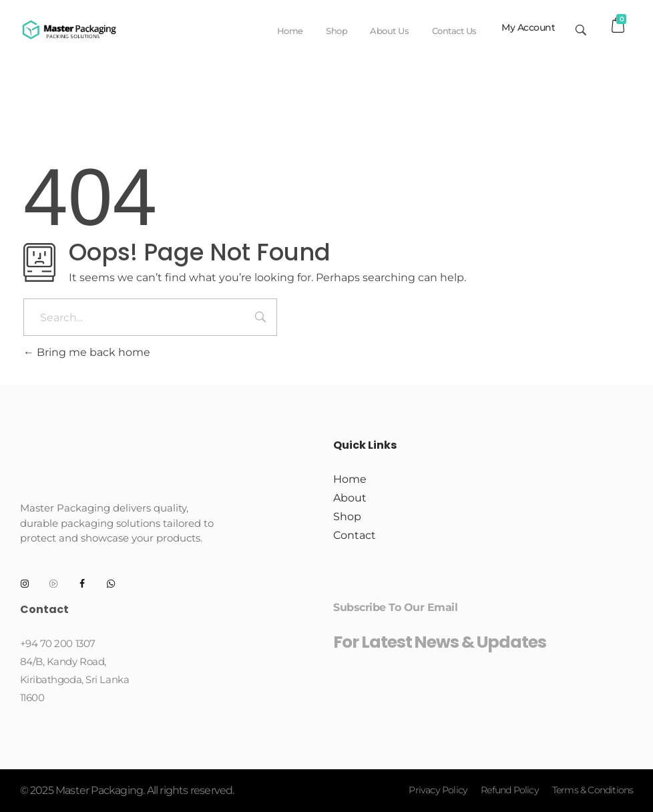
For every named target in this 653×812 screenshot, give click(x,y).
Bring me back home (87, 352)
